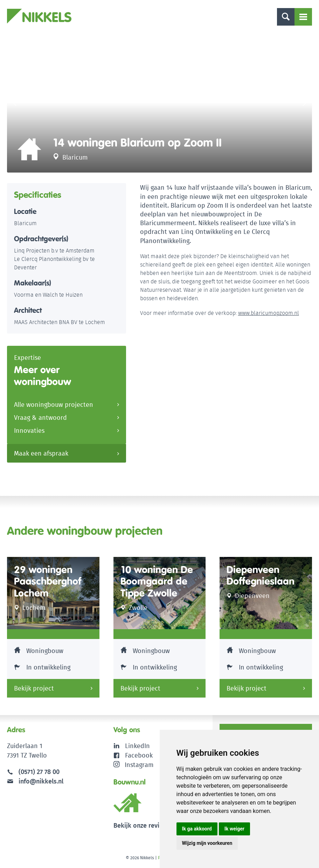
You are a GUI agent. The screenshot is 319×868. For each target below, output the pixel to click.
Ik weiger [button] (234, 829)
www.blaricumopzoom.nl (269, 313)
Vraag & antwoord (40, 418)
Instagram (134, 765)
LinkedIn (137, 746)
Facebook (139, 755)
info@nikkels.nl (35, 781)
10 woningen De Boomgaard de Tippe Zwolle (157, 581)
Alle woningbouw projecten (54, 405)
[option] (159, 102)
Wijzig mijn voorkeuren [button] (207, 843)
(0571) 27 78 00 (39, 772)
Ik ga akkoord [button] (197, 829)
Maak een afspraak (41, 453)
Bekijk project (34, 688)
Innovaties (29, 430)
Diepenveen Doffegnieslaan (261, 576)
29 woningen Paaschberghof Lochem (48, 581)
